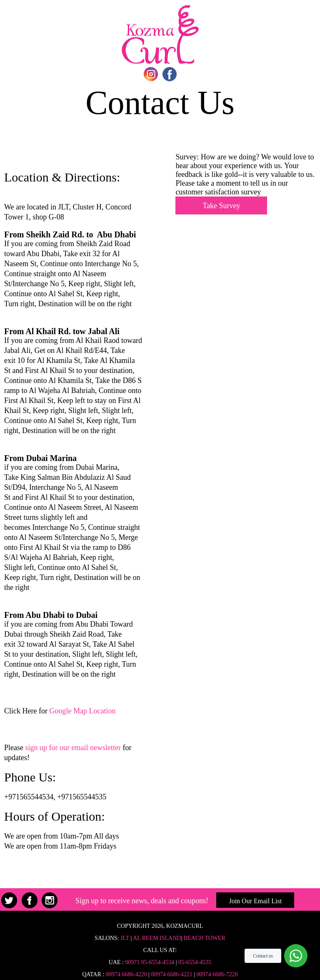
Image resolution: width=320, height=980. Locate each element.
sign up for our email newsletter (73, 748)
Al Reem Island (156, 938)
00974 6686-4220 (126, 974)
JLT (125, 938)
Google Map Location (82, 711)
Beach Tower (205, 938)
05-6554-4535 (195, 962)
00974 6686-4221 (172, 974)
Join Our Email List (255, 901)
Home (160, 34)
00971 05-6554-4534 (150, 962)
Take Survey (221, 206)
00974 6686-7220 (217, 974)
